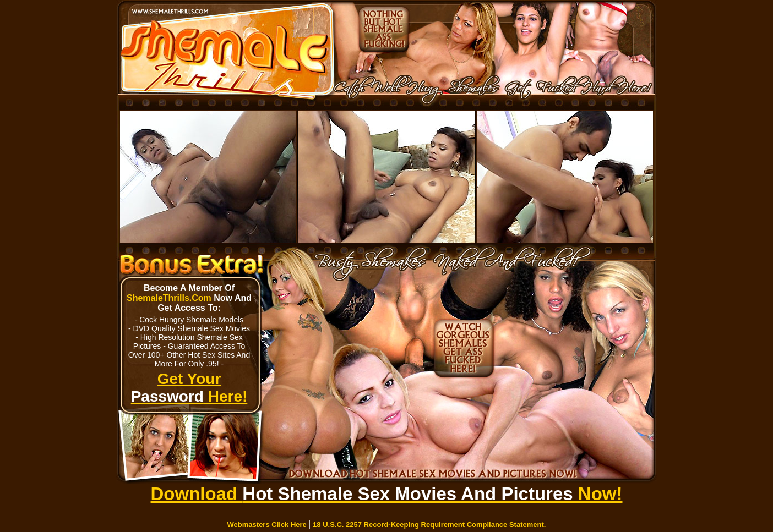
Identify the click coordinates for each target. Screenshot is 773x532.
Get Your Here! (189, 388)
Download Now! (387, 494)
